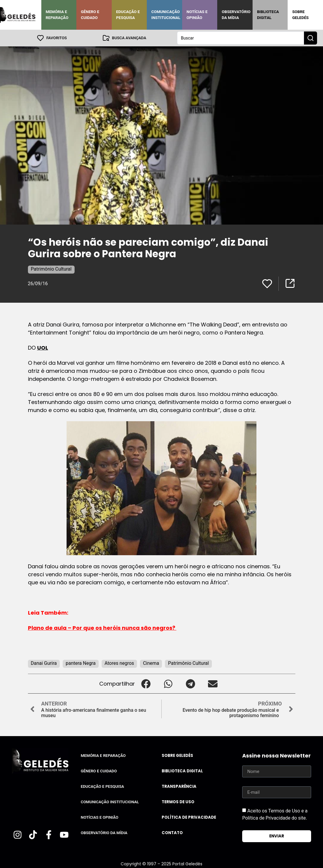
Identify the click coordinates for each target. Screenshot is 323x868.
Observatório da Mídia (236, 15)
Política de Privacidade (189, 817)
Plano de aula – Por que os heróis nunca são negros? (102, 628)
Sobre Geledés (300, 15)
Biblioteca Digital (268, 15)
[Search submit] (311, 38)
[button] (146, 684)
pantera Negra (81, 663)
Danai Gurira (44, 663)
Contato (172, 833)
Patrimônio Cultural (51, 269)
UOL (43, 348)
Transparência (179, 786)
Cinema (151, 663)
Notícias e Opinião (197, 15)
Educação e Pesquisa (128, 15)
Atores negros (119, 663)
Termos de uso (178, 802)
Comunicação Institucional (166, 15)
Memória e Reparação (57, 15)
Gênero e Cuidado (90, 15)
